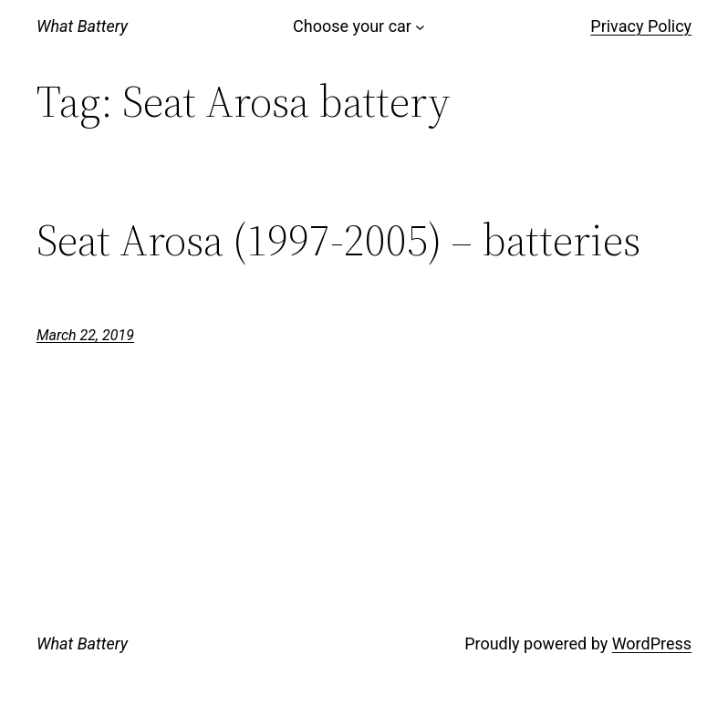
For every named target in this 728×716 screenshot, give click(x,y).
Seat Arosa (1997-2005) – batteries (338, 240)
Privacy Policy (641, 26)
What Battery (82, 26)
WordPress (652, 643)
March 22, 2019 (85, 335)
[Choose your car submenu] (420, 27)
